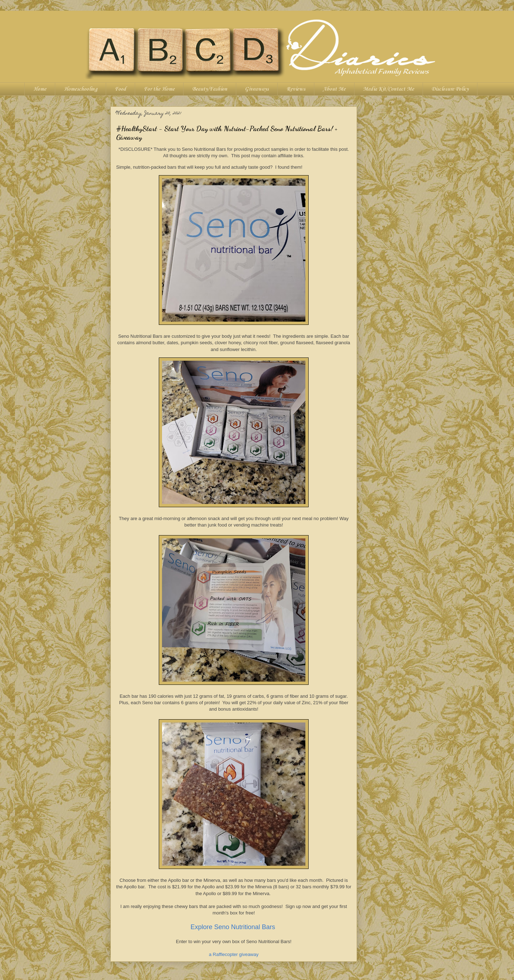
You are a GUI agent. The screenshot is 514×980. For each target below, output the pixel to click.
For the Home (159, 89)
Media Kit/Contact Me (389, 89)
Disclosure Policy (450, 89)
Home (40, 89)
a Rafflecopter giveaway (234, 954)
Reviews (296, 89)
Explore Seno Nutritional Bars (234, 927)
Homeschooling (80, 89)
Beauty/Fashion (210, 89)
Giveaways (257, 89)
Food (120, 89)
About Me (334, 89)
